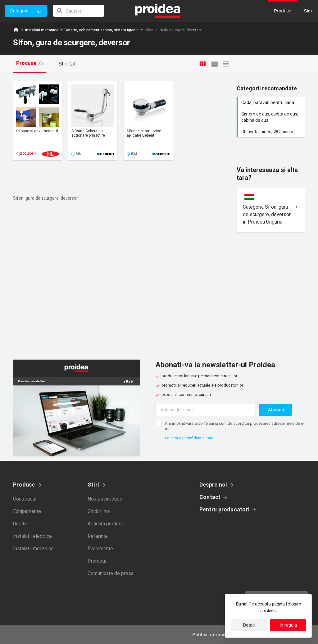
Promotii (97, 561)
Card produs (38, 121)
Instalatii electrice (32, 536)
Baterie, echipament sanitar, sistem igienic (102, 30)
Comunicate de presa (111, 573)
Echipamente (27, 511)
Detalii (249, 625)
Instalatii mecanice (42, 30)
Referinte (98, 536)
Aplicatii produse (106, 524)
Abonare (277, 410)
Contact (210, 497)
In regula (288, 625)
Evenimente (100, 549)
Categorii (19, 11)
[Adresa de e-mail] (206, 410)
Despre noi (213, 485)
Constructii (25, 499)
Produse (24, 485)
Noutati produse (105, 499)
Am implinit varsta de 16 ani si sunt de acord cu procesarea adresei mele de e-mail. (235, 426)
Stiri (93, 485)
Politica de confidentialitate (189, 438)
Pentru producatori (225, 509)
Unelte (20, 524)
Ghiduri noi (99, 511)
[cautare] (79, 11)
